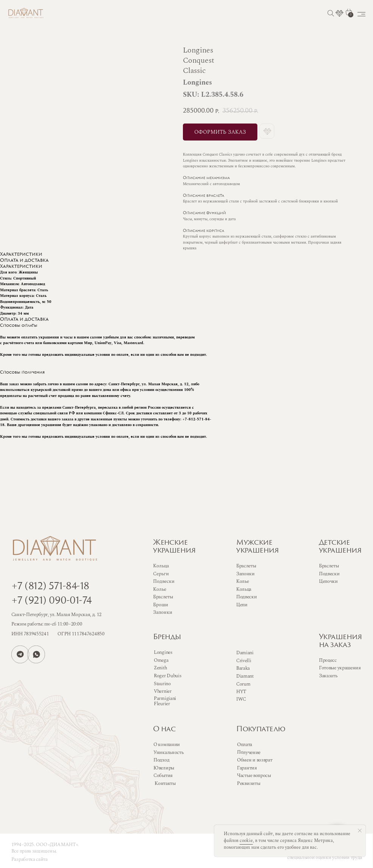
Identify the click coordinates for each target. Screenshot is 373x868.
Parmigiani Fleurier (165, 701)
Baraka (243, 668)
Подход (161, 760)
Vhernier (163, 691)
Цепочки (328, 581)
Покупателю (261, 730)
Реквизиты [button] (248, 783)
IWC (241, 699)
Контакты (165, 783)
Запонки (245, 574)
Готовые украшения (340, 668)
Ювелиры (164, 768)
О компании (167, 744)
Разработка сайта (29, 859)
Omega (161, 660)
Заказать (328, 676)
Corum (243, 684)
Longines (163, 652)
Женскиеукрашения (174, 547)
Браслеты (246, 566)
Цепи (242, 605)
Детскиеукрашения (340, 547)
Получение (249, 752)
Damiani (245, 653)
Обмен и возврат (255, 760)
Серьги (161, 574)
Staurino (162, 684)
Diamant (245, 676)
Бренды (167, 637)
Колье (242, 581)
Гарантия (247, 768)
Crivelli (244, 661)
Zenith (160, 668)
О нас (164, 730)
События (163, 775)
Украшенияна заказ (340, 641)
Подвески (247, 597)
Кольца (244, 589)
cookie (246, 841)
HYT (241, 692)
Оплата (245, 744)
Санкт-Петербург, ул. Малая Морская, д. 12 (56, 615)
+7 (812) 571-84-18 (50, 587)
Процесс (328, 660)
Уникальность (168, 752)
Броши (161, 605)
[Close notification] (360, 831)
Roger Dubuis (167, 676)
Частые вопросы (254, 775)
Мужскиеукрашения (257, 547)
